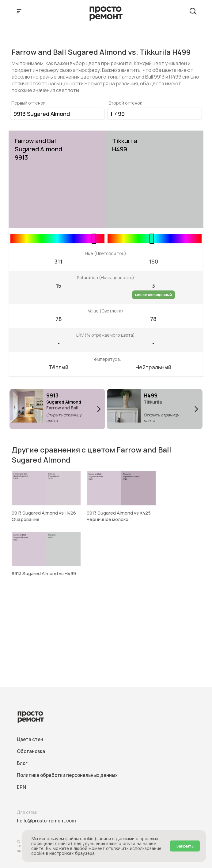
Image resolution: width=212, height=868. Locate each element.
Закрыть (185, 846)
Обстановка (31, 751)
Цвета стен (30, 739)
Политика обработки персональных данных (67, 775)
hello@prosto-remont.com (46, 821)
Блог (22, 763)
